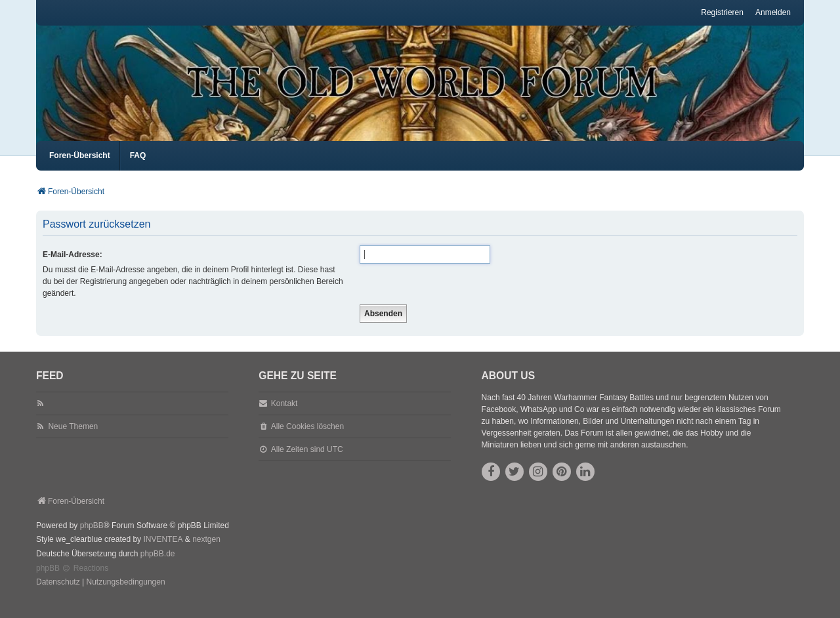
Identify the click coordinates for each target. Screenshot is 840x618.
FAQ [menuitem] (138, 167)
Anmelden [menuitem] (773, 12)
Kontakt (284, 415)
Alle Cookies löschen (307, 438)
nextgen (206, 551)
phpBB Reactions (72, 580)
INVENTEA (163, 551)
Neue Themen (73, 438)
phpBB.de (158, 566)
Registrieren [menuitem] (722, 12)
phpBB (92, 537)
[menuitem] (58, 594)
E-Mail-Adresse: (73, 266)
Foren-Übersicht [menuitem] (80, 167)
